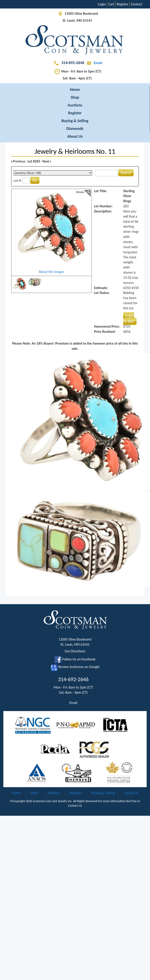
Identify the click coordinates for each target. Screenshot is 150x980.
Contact (137, 4)
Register (122, 4)
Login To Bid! (129, 319)
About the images (52, 272)
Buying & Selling (75, 121)
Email (94, 63)
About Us (75, 136)
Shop (75, 97)
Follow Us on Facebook (75, 659)
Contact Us (75, 806)
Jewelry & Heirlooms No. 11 (75, 151)
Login (102, 4)
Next (47, 161)
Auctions (75, 105)
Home (75, 89)
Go (35, 180)
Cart (111, 4)
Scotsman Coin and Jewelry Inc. (53, 801)
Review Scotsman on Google (75, 667)
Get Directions (75, 651)
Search (126, 173)
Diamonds (75, 129)
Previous (18, 161)
